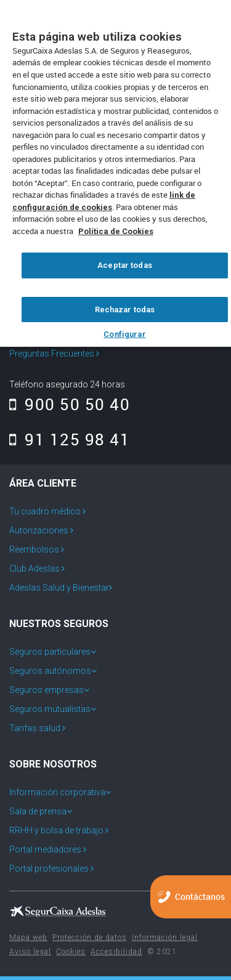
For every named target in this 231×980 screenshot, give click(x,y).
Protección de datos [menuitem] (90, 937)
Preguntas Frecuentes (54, 354)
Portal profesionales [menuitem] (50, 869)
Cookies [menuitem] (71, 952)
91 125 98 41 (70, 439)
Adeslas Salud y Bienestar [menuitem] (59, 588)
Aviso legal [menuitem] (30, 952)
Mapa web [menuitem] (28, 937)
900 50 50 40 (70, 404)
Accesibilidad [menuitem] (116, 952)
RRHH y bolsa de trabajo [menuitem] (57, 830)
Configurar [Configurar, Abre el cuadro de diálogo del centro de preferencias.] (124, 334)
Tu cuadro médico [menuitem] (46, 511)
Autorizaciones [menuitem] (40, 530)
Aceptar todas (125, 265)
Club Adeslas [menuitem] (35, 569)
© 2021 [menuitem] (162, 952)
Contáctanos (200, 897)
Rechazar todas (125, 310)
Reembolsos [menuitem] (35, 549)
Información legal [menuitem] (165, 937)
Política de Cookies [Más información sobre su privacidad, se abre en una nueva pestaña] (116, 231)
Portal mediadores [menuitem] (46, 849)
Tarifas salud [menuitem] (36, 728)
